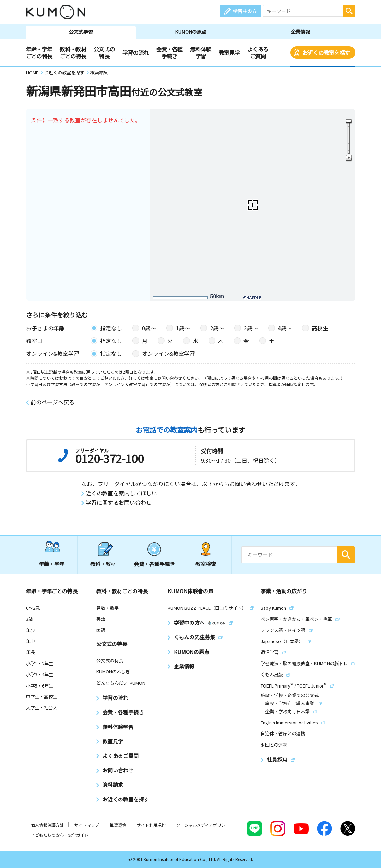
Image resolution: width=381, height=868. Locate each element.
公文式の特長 (104, 52)
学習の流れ (136, 52)
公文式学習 (81, 32)
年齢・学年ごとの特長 (39, 52)
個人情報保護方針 (47, 825)
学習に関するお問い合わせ (119, 502)
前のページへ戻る (52, 402)
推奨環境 (118, 825)
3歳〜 (251, 328)
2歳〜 (217, 328)
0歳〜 (149, 328)
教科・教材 (103, 564)
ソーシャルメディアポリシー (203, 825)
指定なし (111, 328)
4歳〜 (285, 328)
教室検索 (206, 564)
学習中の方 (245, 11)
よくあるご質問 (258, 52)
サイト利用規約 (151, 825)
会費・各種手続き (169, 52)
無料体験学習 (200, 52)
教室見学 (229, 52)
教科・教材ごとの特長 (73, 52)
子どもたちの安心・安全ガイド (60, 835)
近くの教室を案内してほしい (121, 493)
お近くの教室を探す (326, 52)
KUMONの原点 (191, 32)
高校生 (320, 328)
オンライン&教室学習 (169, 353)
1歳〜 (183, 328)
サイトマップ (87, 825)
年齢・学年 (52, 564)
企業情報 (300, 32)
